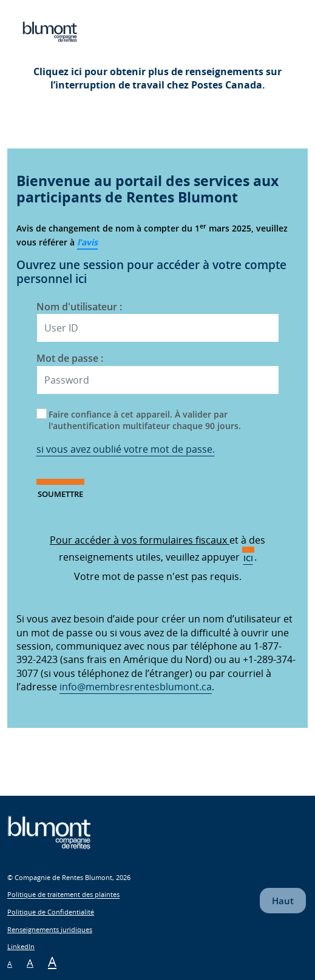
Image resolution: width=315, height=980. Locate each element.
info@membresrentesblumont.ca (136, 687)
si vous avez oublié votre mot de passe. (126, 449)
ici (248, 558)
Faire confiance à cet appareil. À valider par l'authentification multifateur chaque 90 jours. (145, 420)
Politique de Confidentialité (51, 912)
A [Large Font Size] (52, 961)
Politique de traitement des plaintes (63, 895)
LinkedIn (21, 946)
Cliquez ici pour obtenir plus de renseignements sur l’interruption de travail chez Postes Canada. (157, 78)
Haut (283, 901)
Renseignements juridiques (50, 929)
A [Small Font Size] (10, 964)
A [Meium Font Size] (30, 963)
